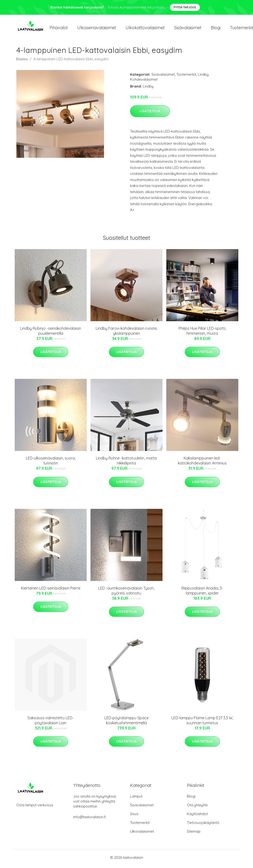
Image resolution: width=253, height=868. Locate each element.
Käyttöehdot (197, 816)
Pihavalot (59, 29)
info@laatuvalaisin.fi (90, 819)
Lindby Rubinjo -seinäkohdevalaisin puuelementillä (51, 333)
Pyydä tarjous (185, 7)
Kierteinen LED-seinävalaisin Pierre (51, 590)
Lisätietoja (150, 113)
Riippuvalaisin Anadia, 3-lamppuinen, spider (202, 593)
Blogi (216, 29)
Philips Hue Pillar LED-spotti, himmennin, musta (202, 333)
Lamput (136, 799)
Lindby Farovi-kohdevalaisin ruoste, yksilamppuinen (126, 333)
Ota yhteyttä (197, 807)
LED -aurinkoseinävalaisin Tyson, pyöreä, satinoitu (126, 593)
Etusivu (22, 61)
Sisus (134, 816)
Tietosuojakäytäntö (203, 825)
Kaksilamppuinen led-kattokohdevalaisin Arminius (202, 463)
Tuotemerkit (186, 77)
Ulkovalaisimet (142, 834)
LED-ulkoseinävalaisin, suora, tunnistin (51, 463)
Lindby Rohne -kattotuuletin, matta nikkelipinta (126, 463)
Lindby (203, 77)
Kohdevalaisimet (144, 82)
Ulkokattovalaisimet (145, 29)
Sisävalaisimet (188, 29)
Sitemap (194, 834)
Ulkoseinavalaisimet (97, 29)
